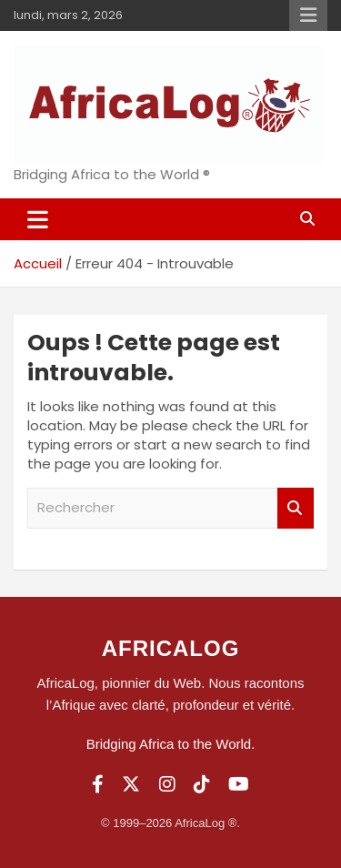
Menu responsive (308, 15)
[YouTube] (239, 784)
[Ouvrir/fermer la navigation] (38, 219)
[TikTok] (202, 784)
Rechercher (296, 508)
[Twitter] (131, 784)
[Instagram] (167, 784)
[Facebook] (98, 784)
